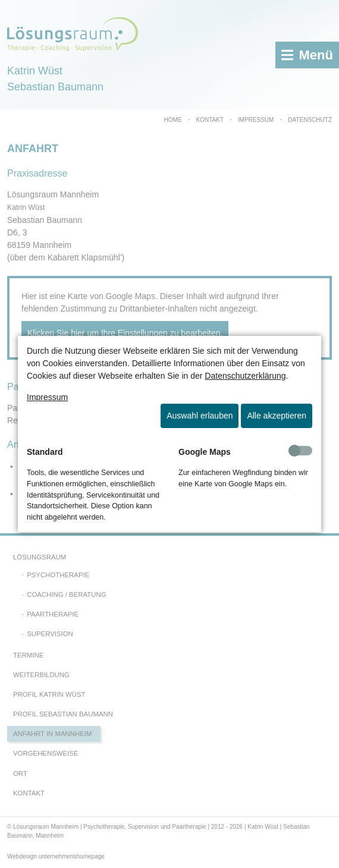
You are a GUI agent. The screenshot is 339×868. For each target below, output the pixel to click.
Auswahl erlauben (200, 416)
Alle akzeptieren (277, 416)
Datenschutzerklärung (245, 376)
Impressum (47, 397)
